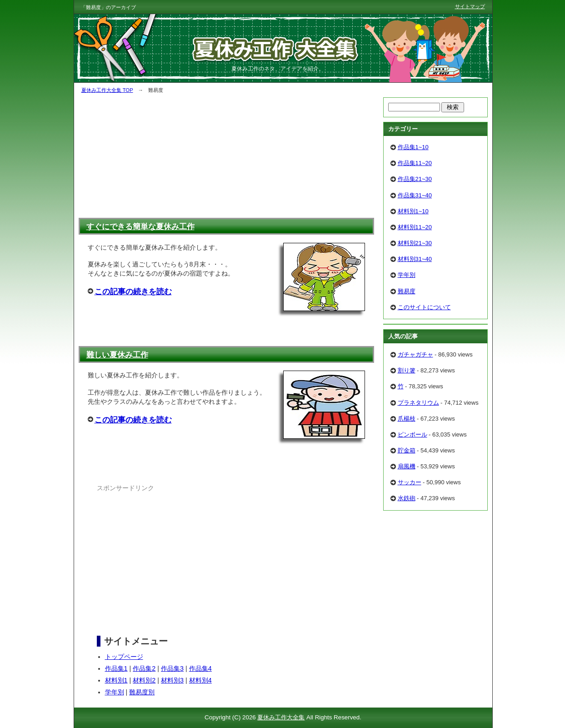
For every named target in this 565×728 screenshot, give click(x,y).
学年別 (115, 692)
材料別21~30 (415, 243)
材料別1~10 (413, 211)
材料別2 (144, 680)
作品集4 (200, 668)
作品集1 (116, 668)
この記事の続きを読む (133, 291)
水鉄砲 (407, 498)
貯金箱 (407, 450)
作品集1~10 (413, 147)
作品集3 (172, 668)
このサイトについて (424, 307)
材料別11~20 (415, 227)
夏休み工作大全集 (281, 717)
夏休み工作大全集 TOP (107, 90)
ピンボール (412, 434)
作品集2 (144, 668)
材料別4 (200, 680)
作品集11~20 (415, 163)
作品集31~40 (415, 195)
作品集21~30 (415, 179)
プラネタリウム (418, 403)
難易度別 (142, 692)
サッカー (410, 482)
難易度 (407, 291)
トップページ (124, 657)
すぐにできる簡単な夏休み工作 (140, 226)
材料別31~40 (415, 259)
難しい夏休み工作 (117, 355)
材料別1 (116, 680)
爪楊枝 (407, 419)
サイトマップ (470, 6)
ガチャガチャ (415, 354)
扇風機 (407, 466)
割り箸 (407, 370)
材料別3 (172, 680)
